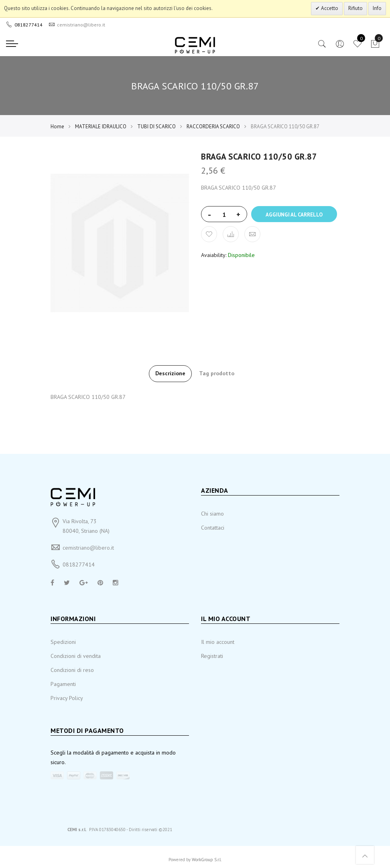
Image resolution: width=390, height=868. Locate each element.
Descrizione (170, 373)
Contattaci (213, 528)
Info (377, 8)
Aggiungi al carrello (294, 215)
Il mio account (218, 642)
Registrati (212, 656)
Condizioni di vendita (76, 656)
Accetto (329, 8)
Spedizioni (63, 642)
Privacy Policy (67, 698)
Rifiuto (355, 8)
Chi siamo (212, 514)
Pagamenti (63, 684)
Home (57, 126)
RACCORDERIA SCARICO (213, 126)
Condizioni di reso (72, 670)
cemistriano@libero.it (88, 548)
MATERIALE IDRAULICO (101, 126)
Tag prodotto (217, 373)
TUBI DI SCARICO (156, 126)
